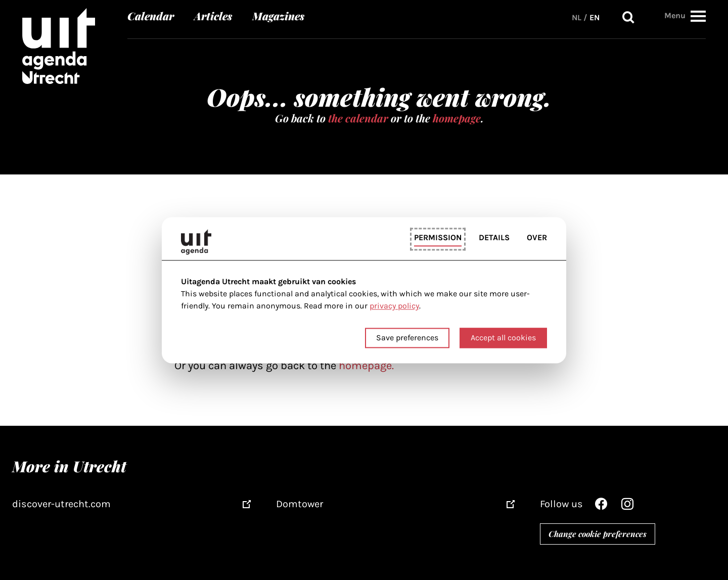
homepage (457, 118)
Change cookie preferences (598, 534)
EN (595, 17)
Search (628, 17)
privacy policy (394, 306)
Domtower (300, 504)
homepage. (366, 366)
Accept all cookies (503, 338)
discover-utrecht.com (61, 504)
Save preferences (407, 338)
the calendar (358, 118)
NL (577, 17)
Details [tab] (494, 238)
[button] (698, 16)
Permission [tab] (438, 238)
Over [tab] (537, 238)
